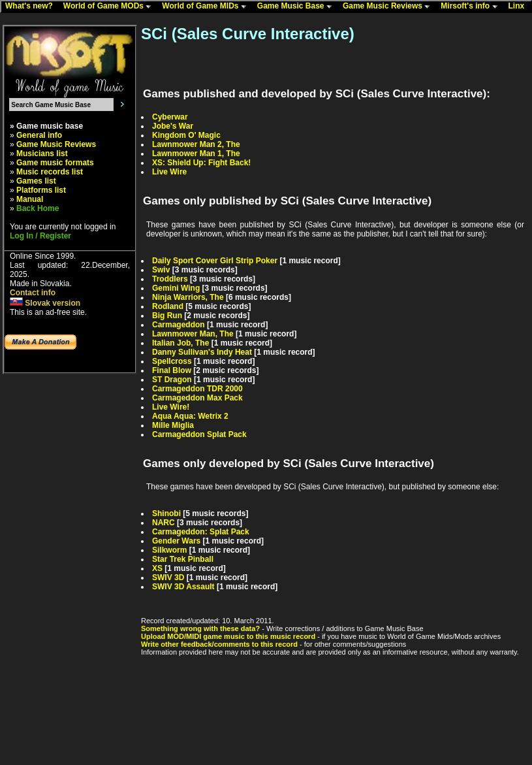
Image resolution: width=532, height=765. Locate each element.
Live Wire (169, 172)
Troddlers (170, 279)
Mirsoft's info (472, 7)
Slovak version (45, 303)
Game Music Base (298, 7)
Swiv (161, 270)
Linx (520, 7)
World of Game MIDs (207, 7)
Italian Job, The (180, 343)
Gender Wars (176, 541)
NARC (164, 523)
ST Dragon (172, 380)
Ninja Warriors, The (188, 297)
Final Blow (172, 370)
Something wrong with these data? (200, 628)
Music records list (50, 172)
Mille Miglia (173, 425)
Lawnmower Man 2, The (196, 144)
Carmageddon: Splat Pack (201, 532)
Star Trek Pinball (183, 559)
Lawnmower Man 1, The (196, 154)
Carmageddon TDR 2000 (197, 389)
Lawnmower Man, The (193, 334)
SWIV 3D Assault (183, 587)
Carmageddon (179, 325)
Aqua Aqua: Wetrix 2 (190, 416)
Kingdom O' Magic (186, 135)
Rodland (168, 306)
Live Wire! (171, 407)
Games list (36, 181)
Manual (30, 199)
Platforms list (41, 190)
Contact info (33, 293)
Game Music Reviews (389, 7)
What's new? (32, 7)
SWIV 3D (168, 578)
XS (157, 568)
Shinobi (166, 513)
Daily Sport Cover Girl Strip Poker (215, 261)
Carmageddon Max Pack (197, 398)
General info (39, 135)
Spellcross (172, 361)
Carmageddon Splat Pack (199, 434)
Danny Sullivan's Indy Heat (202, 352)
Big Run (167, 316)
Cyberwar (170, 117)
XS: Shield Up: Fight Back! (201, 163)
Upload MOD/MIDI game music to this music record (228, 636)
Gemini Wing (176, 288)
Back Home (38, 208)
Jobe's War (173, 126)
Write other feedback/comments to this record (219, 644)
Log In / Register (40, 236)
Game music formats (55, 163)
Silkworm (169, 550)
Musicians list (42, 154)
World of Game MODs (110, 7)
